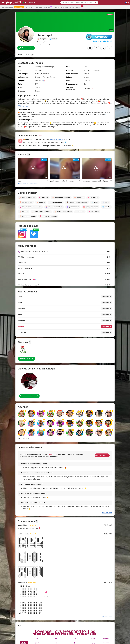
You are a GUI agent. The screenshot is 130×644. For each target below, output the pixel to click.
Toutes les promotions (43, 7)
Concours (56, 7)
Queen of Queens (57, 140)
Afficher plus (23, 106)
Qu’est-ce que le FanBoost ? (103, 41)
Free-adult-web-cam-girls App (71, 7)
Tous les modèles (7, 7)
